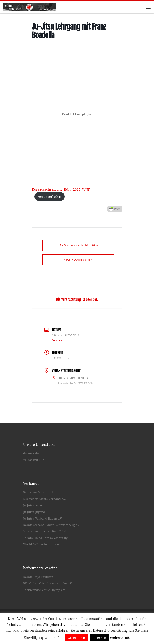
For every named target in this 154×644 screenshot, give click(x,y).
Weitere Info (120, 637)
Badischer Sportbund (38, 492)
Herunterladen (49, 196)
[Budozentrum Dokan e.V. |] (30, 7)
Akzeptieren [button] (77, 638)
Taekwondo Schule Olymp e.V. (44, 590)
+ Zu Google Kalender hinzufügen (78, 245)
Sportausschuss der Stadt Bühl (45, 531)
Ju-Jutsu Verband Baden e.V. (43, 518)
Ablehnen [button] (99, 638)
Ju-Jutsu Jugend (34, 512)
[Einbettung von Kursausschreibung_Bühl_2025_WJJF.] (77, 114)
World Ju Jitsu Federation (41, 544)
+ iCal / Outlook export (78, 260)
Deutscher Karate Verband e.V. (45, 499)
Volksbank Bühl (34, 460)
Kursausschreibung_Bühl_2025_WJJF (61, 189)
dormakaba (31, 453)
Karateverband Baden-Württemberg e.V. (52, 525)
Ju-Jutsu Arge (32, 505)
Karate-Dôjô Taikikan (38, 577)
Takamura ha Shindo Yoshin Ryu (46, 538)
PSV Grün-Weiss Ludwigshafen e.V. (48, 583)
